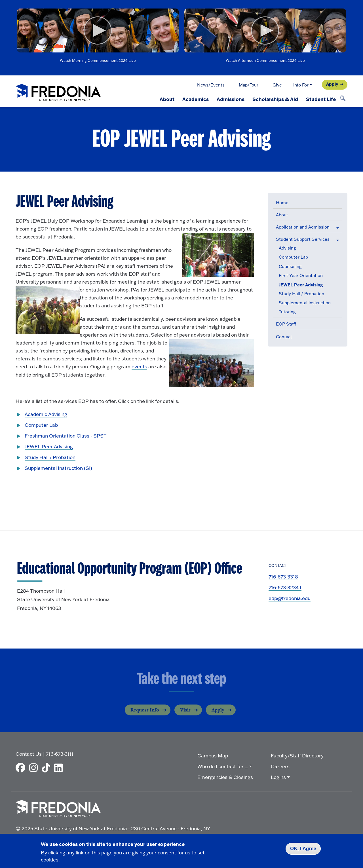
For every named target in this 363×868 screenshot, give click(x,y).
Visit (185, 714)
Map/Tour (249, 85)
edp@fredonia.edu (290, 598)
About (167, 99)
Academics (196, 99)
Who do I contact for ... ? (224, 766)
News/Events (211, 85)
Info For (301, 85)
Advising (287, 248)
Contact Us (29, 754)
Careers (280, 766)
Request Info (145, 714)
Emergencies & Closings (225, 777)
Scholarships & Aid (275, 99)
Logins (278, 777)
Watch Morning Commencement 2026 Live (98, 60)
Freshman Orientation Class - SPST (66, 436)
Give (277, 85)
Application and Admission (303, 227)
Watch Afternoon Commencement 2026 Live (265, 60)
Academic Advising (46, 414)
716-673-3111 (60, 754)
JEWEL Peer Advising (301, 285)
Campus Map (213, 756)
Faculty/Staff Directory (297, 756)
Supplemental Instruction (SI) (58, 468)
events (139, 367)
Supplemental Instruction (305, 303)
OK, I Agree (303, 849)
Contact (284, 337)
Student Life (321, 99)
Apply (332, 84)
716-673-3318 (283, 577)
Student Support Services (303, 239)
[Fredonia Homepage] (58, 93)
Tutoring (287, 312)
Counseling (290, 266)
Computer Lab (293, 257)
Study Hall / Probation (301, 294)
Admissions (231, 99)
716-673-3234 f (285, 587)
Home (282, 203)
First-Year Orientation (301, 275)
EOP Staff (286, 324)
